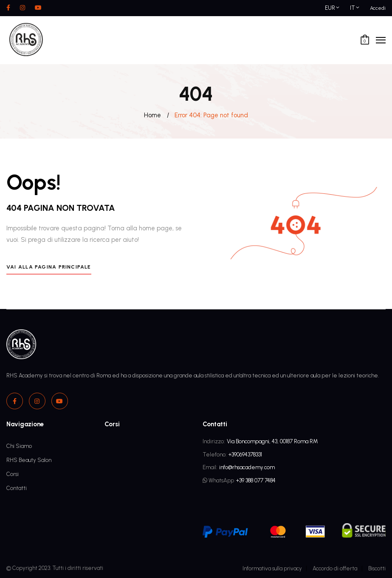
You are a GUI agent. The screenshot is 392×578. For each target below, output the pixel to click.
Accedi (378, 8)
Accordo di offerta (335, 568)
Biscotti (377, 568)
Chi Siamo (19, 446)
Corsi (13, 474)
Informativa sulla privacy (272, 568)
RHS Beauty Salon (29, 460)
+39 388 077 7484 (256, 480)
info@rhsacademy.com (247, 467)
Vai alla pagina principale (49, 267)
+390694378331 (245, 455)
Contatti (17, 488)
